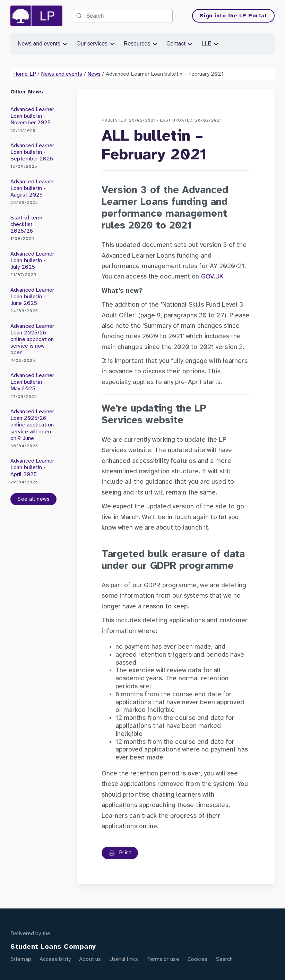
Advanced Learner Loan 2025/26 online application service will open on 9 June (33, 429)
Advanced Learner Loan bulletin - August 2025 (33, 192)
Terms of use (163, 959)
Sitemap (21, 959)
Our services (96, 44)
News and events (43, 44)
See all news (33, 499)
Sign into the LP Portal (234, 16)
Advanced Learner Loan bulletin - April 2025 (33, 471)
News (94, 74)
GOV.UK (212, 277)
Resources (141, 44)
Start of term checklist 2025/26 (33, 228)
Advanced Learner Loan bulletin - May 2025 (33, 386)
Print (120, 853)
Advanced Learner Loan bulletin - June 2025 (33, 301)
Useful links (124, 959)
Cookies (198, 959)
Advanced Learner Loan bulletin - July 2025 (33, 264)
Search (224, 959)
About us (90, 959)
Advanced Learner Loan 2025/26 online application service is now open (33, 343)
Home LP (25, 74)
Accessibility (55, 959)
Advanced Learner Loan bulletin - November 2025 (33, 120)
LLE (210, 44)
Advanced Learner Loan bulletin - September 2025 (33, 156)
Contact (180, 44)
